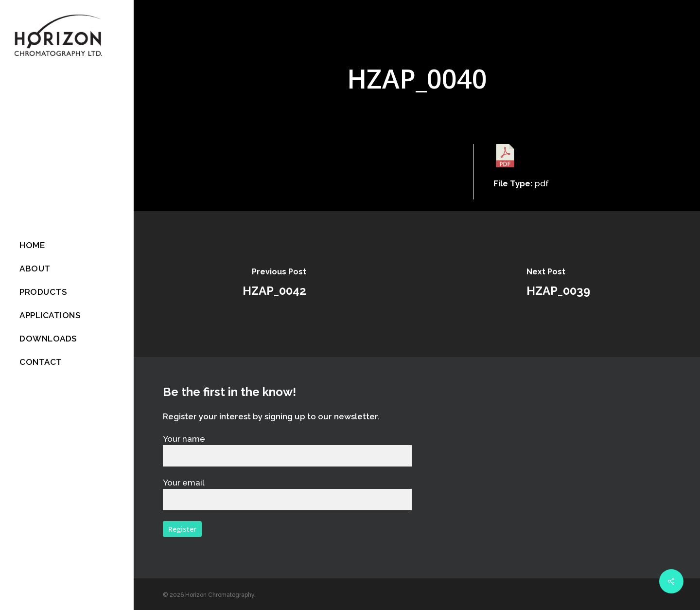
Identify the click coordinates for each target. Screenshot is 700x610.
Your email (287, 494)
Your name (287, 450)
